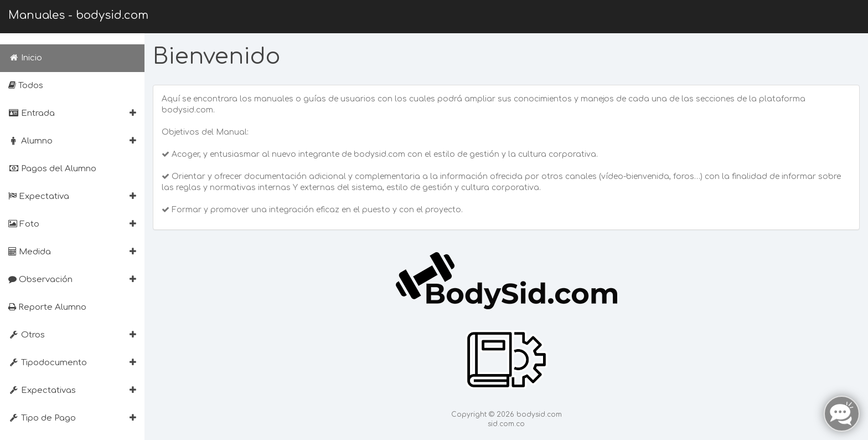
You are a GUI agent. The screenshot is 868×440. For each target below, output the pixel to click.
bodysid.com (539, 415)
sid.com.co (506, 424)
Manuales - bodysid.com (78, 15)
